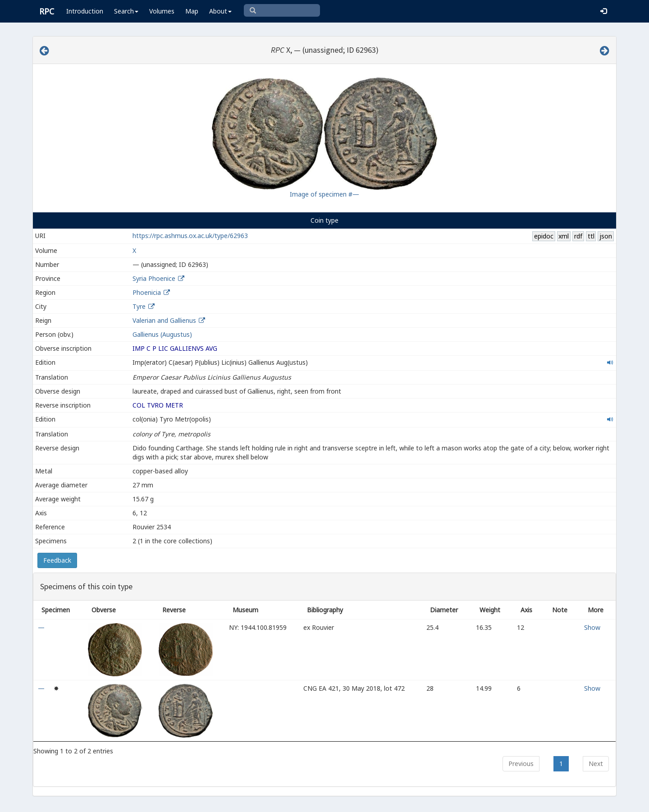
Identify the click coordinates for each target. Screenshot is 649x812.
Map (192, 11)
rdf (578, 236)
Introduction (85, 11)
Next (596, 764)
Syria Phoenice (154, 278)
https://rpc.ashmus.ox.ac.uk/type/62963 (190, 236)
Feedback (57, 560)
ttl (591, 236)
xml (564, 236)
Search (126, 11)
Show (592, 627)
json (606, 236)
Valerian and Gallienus (164, 320)
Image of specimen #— (324, 194)
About (220, 11)
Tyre (139, 306)
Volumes (162, 11)
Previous (521, 764)
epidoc (544, 236)
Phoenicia (147, 292)
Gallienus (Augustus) (162, 334)
